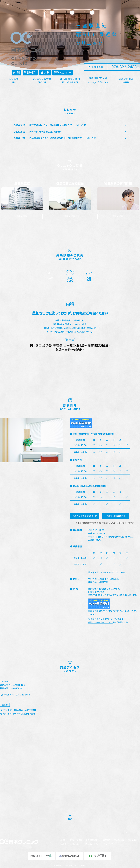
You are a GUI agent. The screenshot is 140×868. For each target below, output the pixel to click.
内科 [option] (51, 275)
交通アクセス (119, 840)
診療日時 (107, 840)
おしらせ (63, 840)
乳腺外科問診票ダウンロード (85, 516)
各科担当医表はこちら (116, 516)
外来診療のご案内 (93, 840)
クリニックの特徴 (76, 840)
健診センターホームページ (100, 623)
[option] (70, 327)
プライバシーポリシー (92, 844)
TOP (70, 820)
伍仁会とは (132, 840)
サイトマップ (108, 844)
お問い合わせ (75, 844)
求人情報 (63, 844)
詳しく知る (22, 216)
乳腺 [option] (89, 276)
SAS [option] (70, 276)
